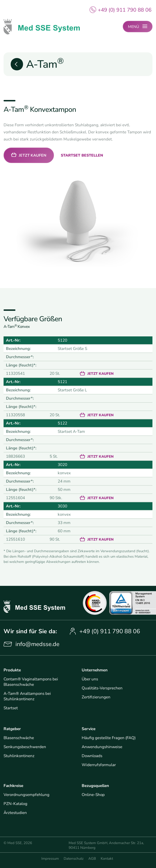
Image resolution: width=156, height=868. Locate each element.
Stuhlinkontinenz (19, 756)
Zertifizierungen (96, 697)
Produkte (12, 670)
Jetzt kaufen (33, 156)
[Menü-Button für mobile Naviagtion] (138, 27)
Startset (11, 708)
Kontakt (107, 859)
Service (89, 729)
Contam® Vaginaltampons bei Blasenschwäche (31, 682)
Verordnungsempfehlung (26, 795)
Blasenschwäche (19, 738)
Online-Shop (93, 795)
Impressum (50, 859)
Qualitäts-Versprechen (102, 688)
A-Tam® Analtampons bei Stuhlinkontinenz (27, 696)
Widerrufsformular (99, 765)
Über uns (90, 679)
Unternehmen (95, 670)
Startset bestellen (82, 156)
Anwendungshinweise (102, 747)
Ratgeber (12, 729)
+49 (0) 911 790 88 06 (125, 10)
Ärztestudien (15, 813)
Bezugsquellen (95, 786)
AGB (92, 859)
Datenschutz (74, 859)
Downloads (92, 756)
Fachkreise (13, 786)
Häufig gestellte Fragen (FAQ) (109, 738)
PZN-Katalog (15, 804)
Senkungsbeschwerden (25, 747)
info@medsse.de (37, 644)
